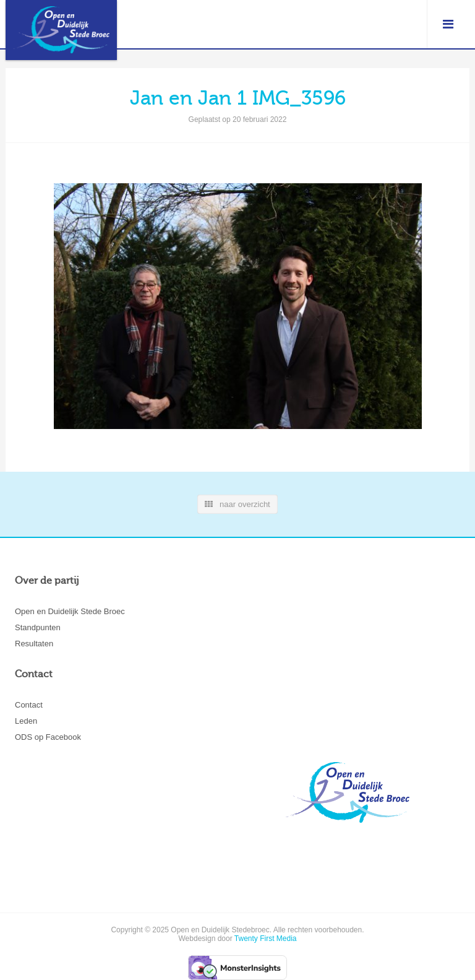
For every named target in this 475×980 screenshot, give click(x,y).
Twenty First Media (266, 939)
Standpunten (38, 627)
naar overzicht (237, 504)
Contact (29, 705)
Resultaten (34, 644)
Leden (26, 721)
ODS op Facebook (48, 737)
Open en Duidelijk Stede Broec (70, 611)
